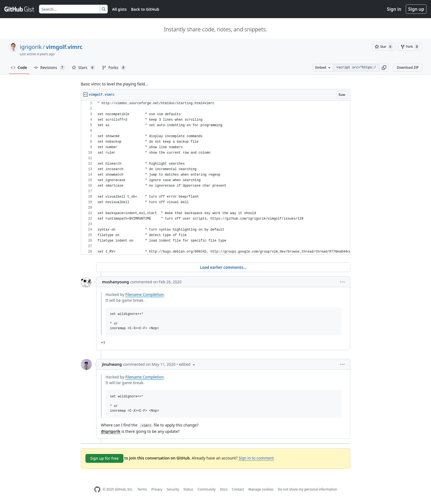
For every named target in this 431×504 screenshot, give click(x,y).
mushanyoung (115, 282)
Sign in (394, 9)
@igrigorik (111, 431)
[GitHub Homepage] (97, 490)
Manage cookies (261, 489)
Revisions (49, 68)
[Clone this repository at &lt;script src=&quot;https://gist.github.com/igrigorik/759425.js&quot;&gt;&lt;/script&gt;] (356, 68)
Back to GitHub (145, 9)
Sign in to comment (256, 458)
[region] (215, 178)
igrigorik (31, 47)
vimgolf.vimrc (64, 47)
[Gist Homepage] (20, 9)
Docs (224, 489)
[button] (384, 68)
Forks (114, 68)
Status (188, 489)
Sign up (416, 9)
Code (19, 67)
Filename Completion (145, 294)
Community (207, 489)
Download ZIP (408, 67)
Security (173, 489)
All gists (119, 9)
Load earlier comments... (223, 267)
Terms (142, 489)
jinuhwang (112, 364)
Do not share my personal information (308, 489)
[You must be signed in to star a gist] (384, 47)
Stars (84, 68)
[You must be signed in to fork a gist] (410, 47)
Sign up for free (104, 458)
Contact (238, 489)
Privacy (157, 489)
